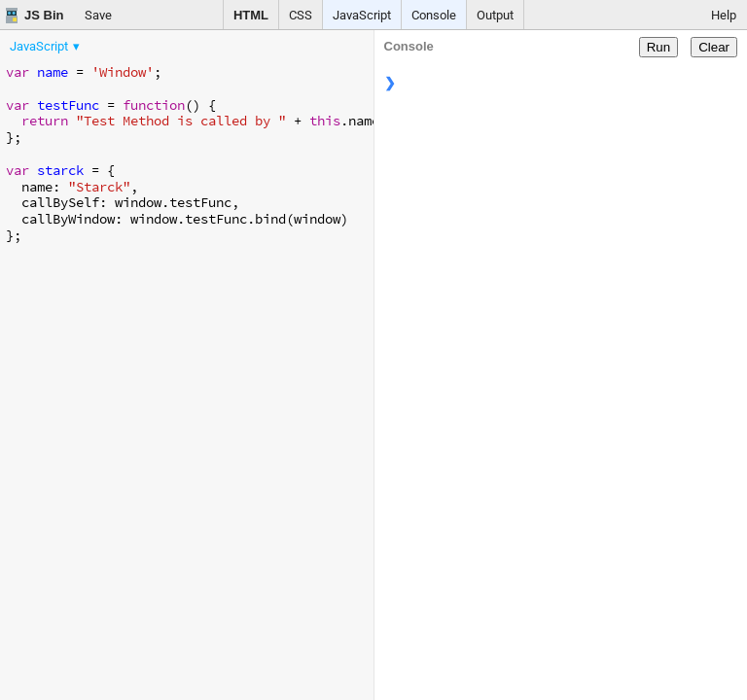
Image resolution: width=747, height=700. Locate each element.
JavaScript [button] (362, 15)
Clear (714, 47)
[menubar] (156, 42)
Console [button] (434, 15)
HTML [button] (251, 15)
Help (724, 15)
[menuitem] (46, 46)
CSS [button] (301, 15)
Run (658, 47)
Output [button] (495, 15)
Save (98, 15)
